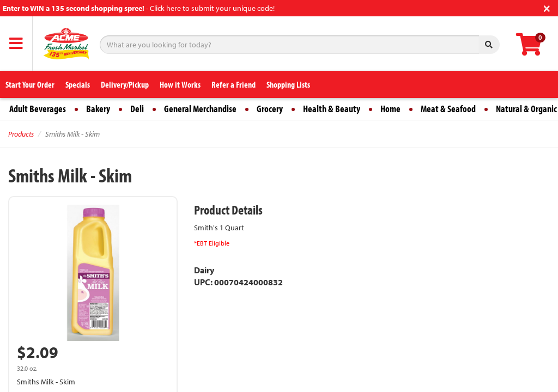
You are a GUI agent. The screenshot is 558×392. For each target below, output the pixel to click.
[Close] (547, 7)
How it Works (180, 84)
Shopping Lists (288, 84)
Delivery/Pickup (125, 84)
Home (390, 109)
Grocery (270, 109)
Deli (137, 109)
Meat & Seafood (448, 109)
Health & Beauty (332, 109)
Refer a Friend (233, 84)
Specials (78, 84)
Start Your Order (30, 84)
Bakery (98, 109)
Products (21, 134)
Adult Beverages (38, 109)
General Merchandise (200, 109)
